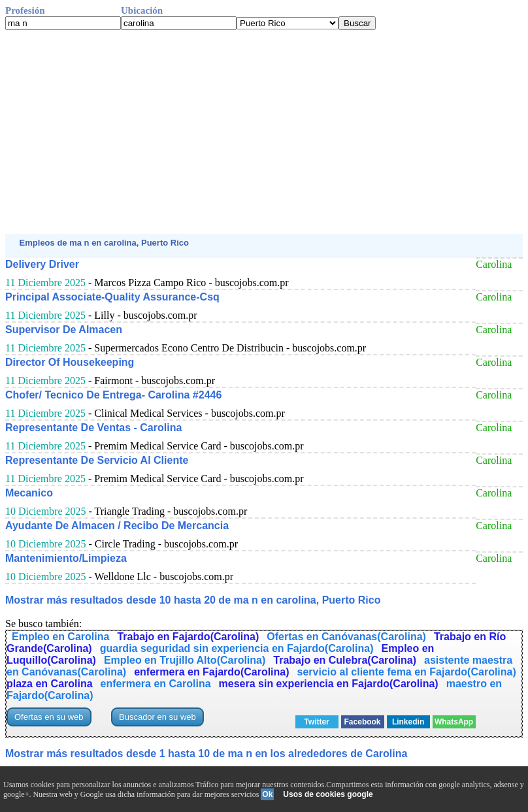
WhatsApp (454, 722)
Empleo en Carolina (60, 637)
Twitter (316, 722)
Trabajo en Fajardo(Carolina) (188, 637)
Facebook (363, 722)
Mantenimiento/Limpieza (66, 558)
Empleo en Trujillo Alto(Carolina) (185, 660)
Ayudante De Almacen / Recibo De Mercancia (117, 526)
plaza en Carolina (50, 684)
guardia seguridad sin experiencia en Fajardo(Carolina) (237, 648)
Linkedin (408, 722)
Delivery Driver (42, 264)
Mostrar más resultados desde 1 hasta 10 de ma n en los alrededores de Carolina (206, 754)
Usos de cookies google (328, 794)
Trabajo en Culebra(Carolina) (345, 660)
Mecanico (29, 493)
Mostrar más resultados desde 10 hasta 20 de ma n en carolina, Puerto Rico (193, 600)
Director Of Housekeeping (70, 362)
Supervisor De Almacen (64, 330)
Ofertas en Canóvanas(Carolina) (346, 637)
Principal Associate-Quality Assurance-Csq (112, 297)
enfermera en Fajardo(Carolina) (211, 672)
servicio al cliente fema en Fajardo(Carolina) (407, 672)
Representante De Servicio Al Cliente (97, 460)
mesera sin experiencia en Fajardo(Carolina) (329, 684)
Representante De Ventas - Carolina (93, 428)
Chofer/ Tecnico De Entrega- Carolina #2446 (113, 395)
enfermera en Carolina (156, 684)
